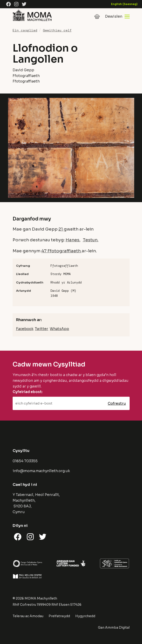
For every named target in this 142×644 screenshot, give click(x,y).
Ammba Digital (117, 627)
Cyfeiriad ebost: (28, 392)
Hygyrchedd (85, 616)
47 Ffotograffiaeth (61, 251)
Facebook (25, 329)
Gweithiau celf (57, 30)
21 (61, 229)
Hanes (72, 240)
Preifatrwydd (59, 616)
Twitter (42, 329)
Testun (90, 240)
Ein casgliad (25, 30)
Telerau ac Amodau (28, 616)
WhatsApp (59, 329)
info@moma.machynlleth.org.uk (41, 471)
